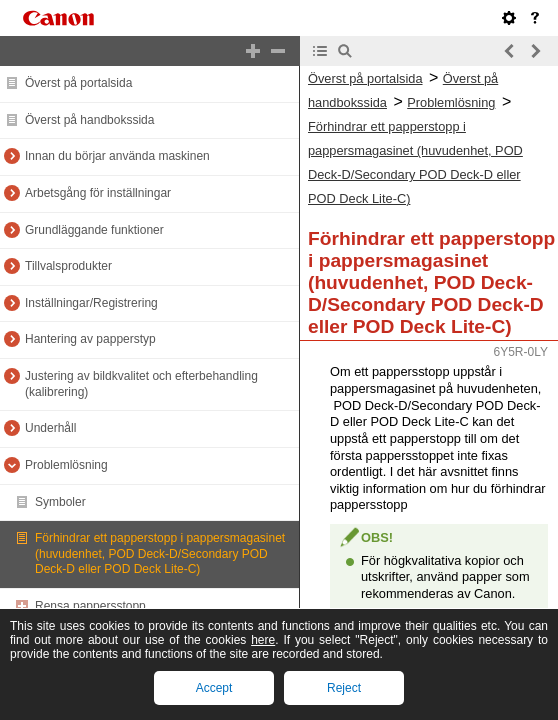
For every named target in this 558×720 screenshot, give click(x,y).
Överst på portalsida (78, 83)
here (263, 640)
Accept (214, 688)
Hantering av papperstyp (90, 339)
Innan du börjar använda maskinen (117, 156)
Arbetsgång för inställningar (98, 193)
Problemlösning (66, 465)
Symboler (60, 502)
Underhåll (50, 428)
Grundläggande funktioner (94, 230)
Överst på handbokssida (89, 120)
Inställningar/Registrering (91, 303)
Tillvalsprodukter (68, 266)
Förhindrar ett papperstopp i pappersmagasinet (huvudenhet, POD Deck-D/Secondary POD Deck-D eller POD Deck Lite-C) (160, 553)
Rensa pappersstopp (90, 606)
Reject (344, 688)
